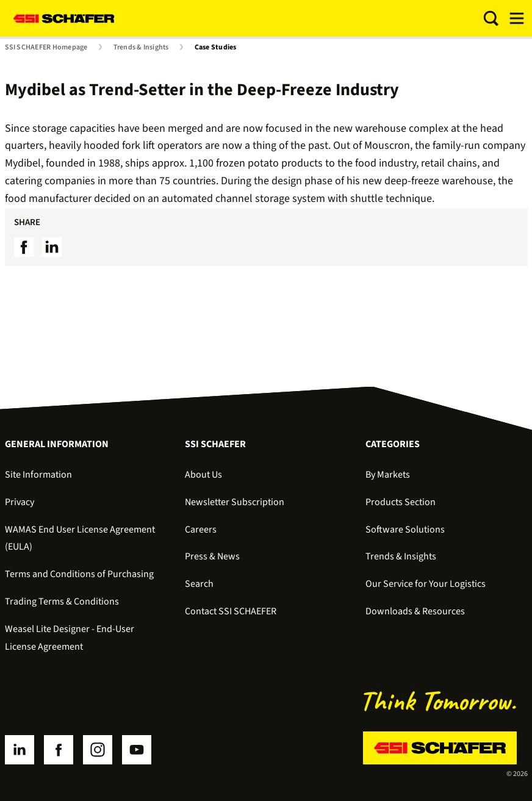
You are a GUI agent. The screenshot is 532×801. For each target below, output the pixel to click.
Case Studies (216, 48)
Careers (201, 530)
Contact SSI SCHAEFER (231, 611)
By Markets (388, 475)
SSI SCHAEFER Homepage (46, 48)
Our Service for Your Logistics (426, 584)
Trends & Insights (141, 48)
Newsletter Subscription (235, 502)
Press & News (212, 556)
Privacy (20, 502)
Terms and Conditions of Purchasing (79, 574)
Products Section (401, 502)
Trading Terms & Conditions (62, 602)
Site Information (38, 475)
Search (199, 584)
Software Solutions (405, 530)
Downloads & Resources (415, 611)
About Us (203, 475)
